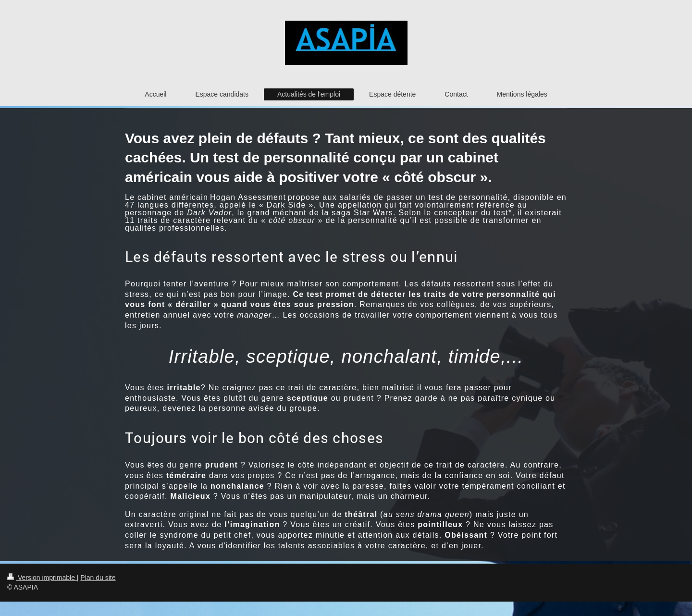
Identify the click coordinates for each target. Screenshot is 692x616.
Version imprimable (42, 578)
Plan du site (98, 578)
